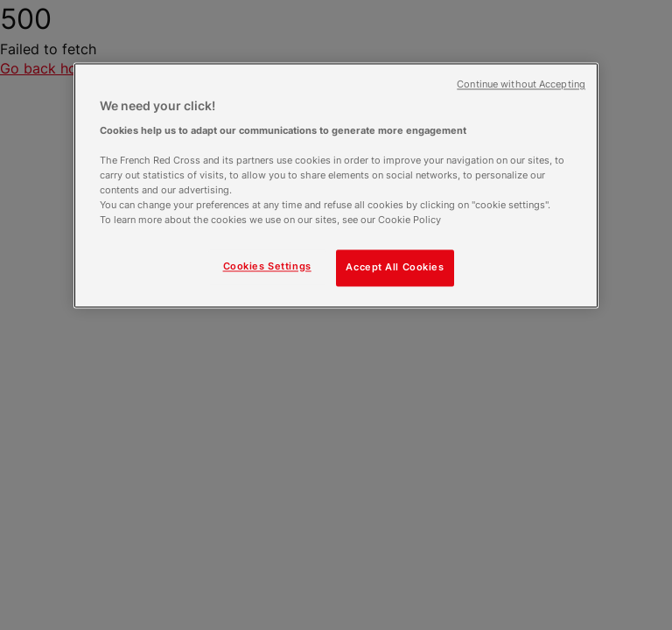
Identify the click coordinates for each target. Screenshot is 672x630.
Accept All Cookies (395, 268)
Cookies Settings (267, 267)
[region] (336, 185)
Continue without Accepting (521, 84)
